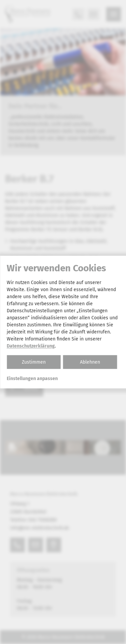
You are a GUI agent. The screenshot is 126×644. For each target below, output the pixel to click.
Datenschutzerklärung (31, 346)
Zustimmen (34, 362)
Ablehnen (90, 362)
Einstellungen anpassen (32, 378)
